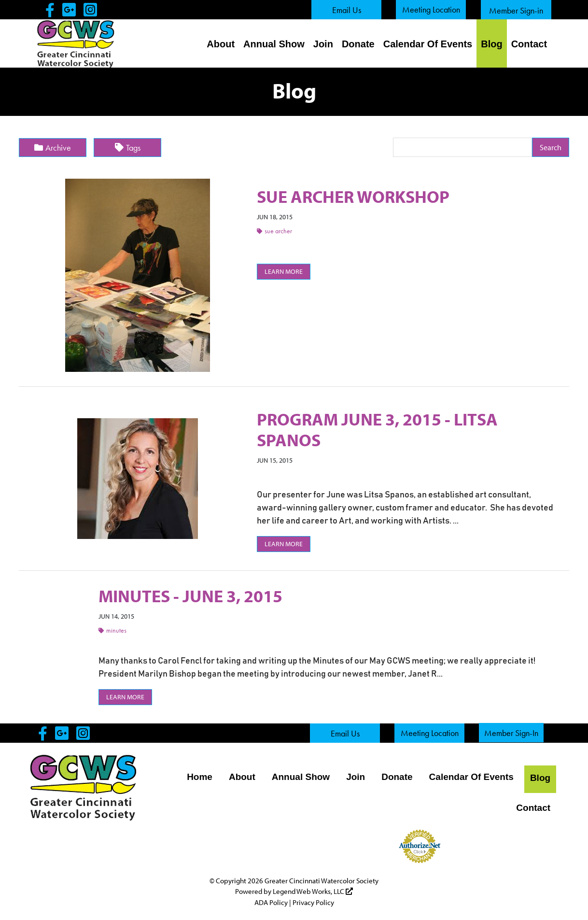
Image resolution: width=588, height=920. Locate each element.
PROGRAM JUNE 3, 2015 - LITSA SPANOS (377, 429)
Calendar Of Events (428, 44)
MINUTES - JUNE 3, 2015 (190, 595)
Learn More (284, 271)
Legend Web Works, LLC (313, 891)
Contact (529, 44)
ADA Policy (271, 902)
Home (200, 777)
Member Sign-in (516, 10)
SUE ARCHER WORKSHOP (353, 196)
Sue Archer (274, 231)
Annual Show (274, 44)
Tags (128, 148)
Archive (53, 148)
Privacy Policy (313, 902)
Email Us (347, 10)
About (221, 44)
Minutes (112, 630)
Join (323, 44)
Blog (491, 44)
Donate (358, 44)
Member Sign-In (511, 733)
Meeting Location (431, 9)
